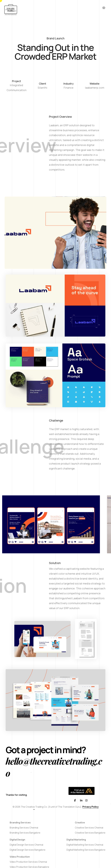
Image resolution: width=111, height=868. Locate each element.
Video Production (20, 857)
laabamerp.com (95, 88)
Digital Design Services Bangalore (28, 850)
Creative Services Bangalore (90, 833)
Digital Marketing (76, 840)
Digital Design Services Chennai (26, 845)
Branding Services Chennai (24, 828)
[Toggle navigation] (104, 10)
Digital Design (17, 840)
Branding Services (20, 823)
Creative (80, 823)
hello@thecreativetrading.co (54, 767)
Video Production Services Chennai (28, 862)
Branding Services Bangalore (25, 833)
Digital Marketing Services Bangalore (86, 850)
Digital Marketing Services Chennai (85, 845)
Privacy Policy (90, 807)
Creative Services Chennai (89, 828)
